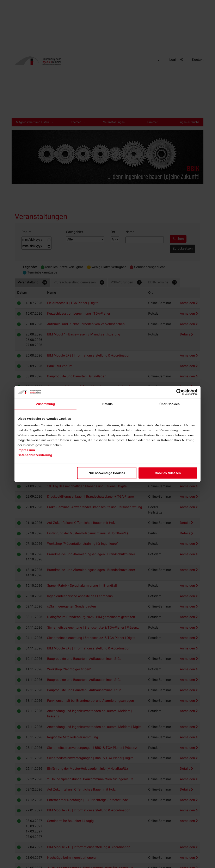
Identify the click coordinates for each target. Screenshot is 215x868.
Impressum (26, 450)
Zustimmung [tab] (46, 404)
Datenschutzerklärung (35, 455)
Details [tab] (107, 404)
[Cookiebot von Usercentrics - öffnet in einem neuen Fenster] (179, 392)
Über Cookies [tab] (170, 404)
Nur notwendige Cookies (107, 473)
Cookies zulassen (168, 473)
